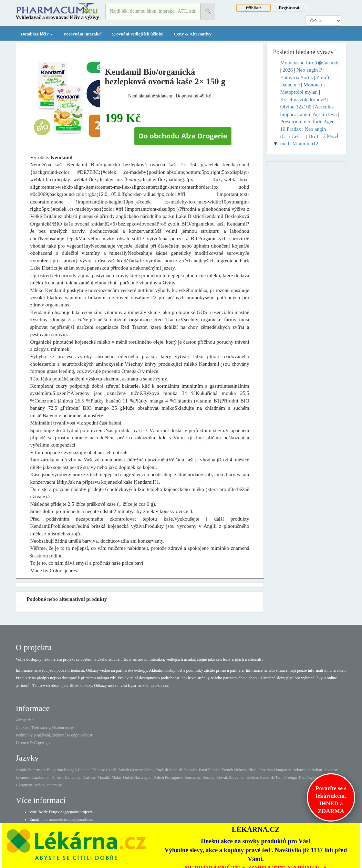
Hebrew (240, 770)
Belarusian (37, 770)
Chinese (98, 770)
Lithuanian (74, 777)
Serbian (253, 777)
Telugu (292, 777)
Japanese (330, 770)
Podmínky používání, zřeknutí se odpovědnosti (55, 735)
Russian (209, 777)
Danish (123, 770)
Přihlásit (254, 8)
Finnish (214, 770)
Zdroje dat (24, 720)
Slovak (222, 777)
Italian (317, 770)
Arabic (22, 770)
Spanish (176, 770)
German (137, 770)
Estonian (190, 770)
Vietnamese (52, 785)
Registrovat (289, 8)
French (227, 770)
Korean (57, 777)
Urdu (37, 785)
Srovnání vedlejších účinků (138, 34)
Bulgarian (55, 770)
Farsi (203, 770)
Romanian (193, 777)
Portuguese (174, 777)
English (162, 770)
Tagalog (313, 777)
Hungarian (283, 770)
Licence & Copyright (33, 743)
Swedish (267, 777)
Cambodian (41, 777)
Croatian (266, 770)
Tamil (280, 777)
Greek (149, 770)
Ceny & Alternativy (193, 34)
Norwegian (143, 777)
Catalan (84, 770)
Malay (117, 777)
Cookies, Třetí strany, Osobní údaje (45, 728)
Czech (111, 770)
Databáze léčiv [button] (37, 34)
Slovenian (237, 777)
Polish (159, 777)
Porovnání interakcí (82, 34)
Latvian (90, 777)
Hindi (253, 770)
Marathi (104, 777)
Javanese (23, 777)
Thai (302, 777)
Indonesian (302, 770)
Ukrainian (24, 785)
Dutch (128, 777)
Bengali (70, 770)
